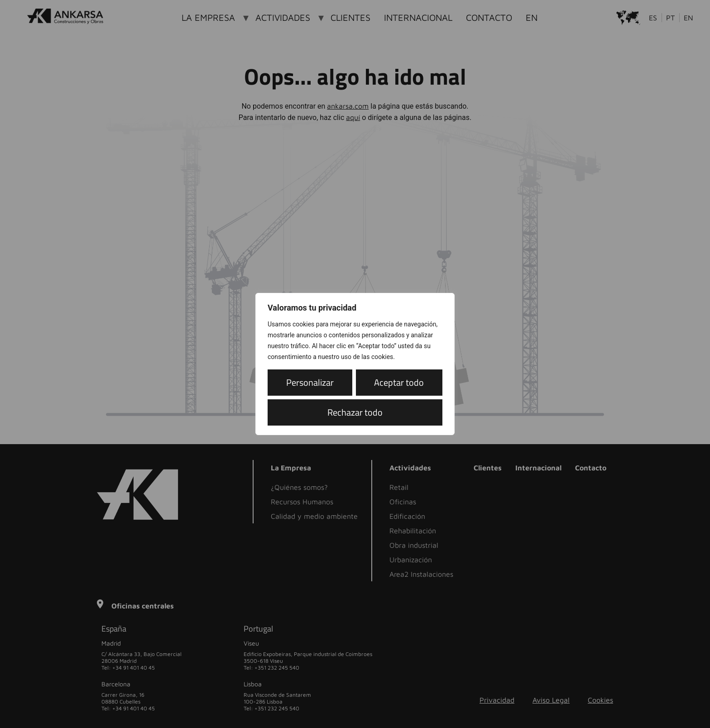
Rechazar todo (398, 382)
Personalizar (309, 382)
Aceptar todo (355, 412)
